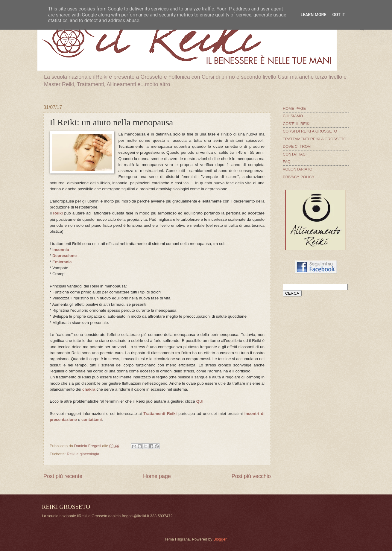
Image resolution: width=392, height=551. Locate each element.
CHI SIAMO (293, 116)
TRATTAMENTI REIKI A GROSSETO (314, 139)
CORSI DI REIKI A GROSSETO (310, 131)
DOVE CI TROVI (297, 146)
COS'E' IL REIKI (297, 124)
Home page (157, 476)
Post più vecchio (251, 476)
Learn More (313, 15)
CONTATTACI (295, 154)
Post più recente (63, 476)
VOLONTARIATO (298, 169)
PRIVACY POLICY (299, 177)
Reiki (58, 213)
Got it (339, 15)
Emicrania (62, 262)
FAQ (287, 162)
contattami (92, 420)
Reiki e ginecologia (83, 454)
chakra (89, 389)
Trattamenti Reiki (160, 414)
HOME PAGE (294, 108)
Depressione (64, 256)
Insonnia (61, 250)
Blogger (220, 539)
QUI (200, 401)
